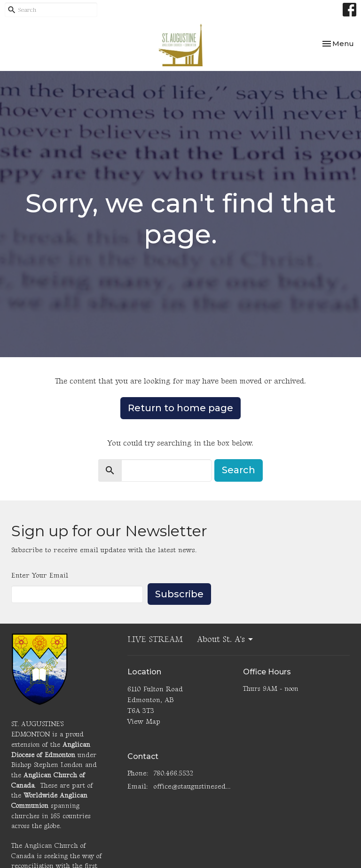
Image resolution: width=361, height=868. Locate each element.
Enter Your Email (40, 575)
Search (239, 470)
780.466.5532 (173, 773)
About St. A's (226, 639)
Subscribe (179, 594)
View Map (144, 722)
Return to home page (180, 408)
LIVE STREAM (155, 639)
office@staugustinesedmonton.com (194, 786)
